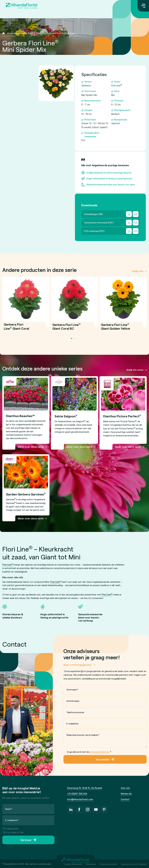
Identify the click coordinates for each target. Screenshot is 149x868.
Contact (125, 799)
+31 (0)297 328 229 (77, 794)
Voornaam (72, 689)
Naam (9, 809)
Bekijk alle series (135, 370)
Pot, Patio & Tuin (32, 33)
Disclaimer (91, 864)
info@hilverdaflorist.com (80, 799)
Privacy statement (108, 864)
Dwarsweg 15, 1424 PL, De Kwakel (85, 788)
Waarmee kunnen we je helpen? (83, 735)
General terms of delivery (134, 864)
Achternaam (73, 701)
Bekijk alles (138, 271)
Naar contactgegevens (77, 665)
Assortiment (14, 33)
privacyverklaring (99, 752)
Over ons (125, 788)
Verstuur (26, 840)
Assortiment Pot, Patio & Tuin (59, 33)
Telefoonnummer (75, 712)
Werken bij (126, 794)
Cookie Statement (73, 864)
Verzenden (103, 759)
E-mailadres (72, 723)
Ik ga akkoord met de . (88, 752)
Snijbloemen (11, 829)
